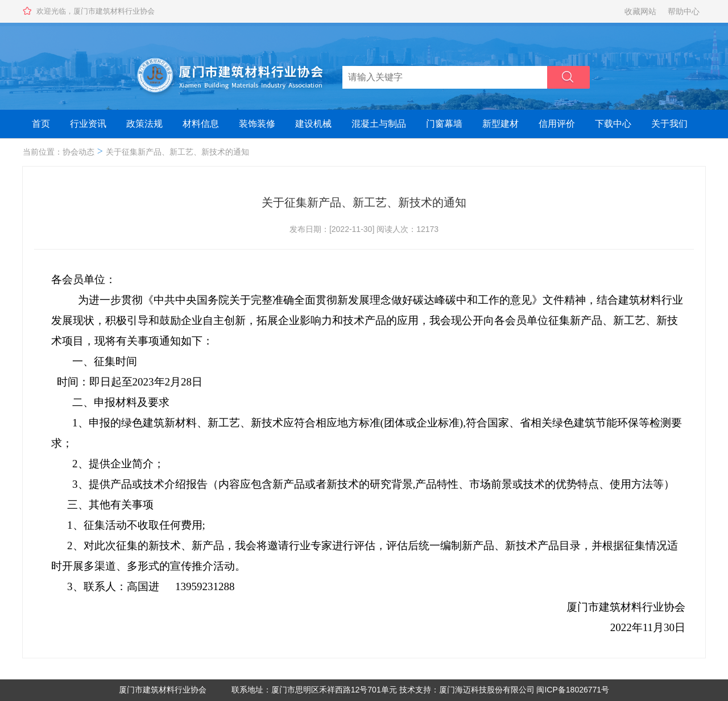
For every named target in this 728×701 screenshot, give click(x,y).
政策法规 (144, 124)
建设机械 (313, 124)
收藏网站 (640, 11)
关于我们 (669, 124)
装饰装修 (257, 124)
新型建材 (500, 124)
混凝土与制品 (379, 124)
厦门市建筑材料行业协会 (163, 690)
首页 (41, 124)
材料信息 (201, 124)
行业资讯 (88, 124)
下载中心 (613, 124)
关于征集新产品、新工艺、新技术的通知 (177, 152)
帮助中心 (684, 11)
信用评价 (557, 124)
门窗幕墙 (444, 124)
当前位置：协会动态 (59, 152)
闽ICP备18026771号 (573, 690)
